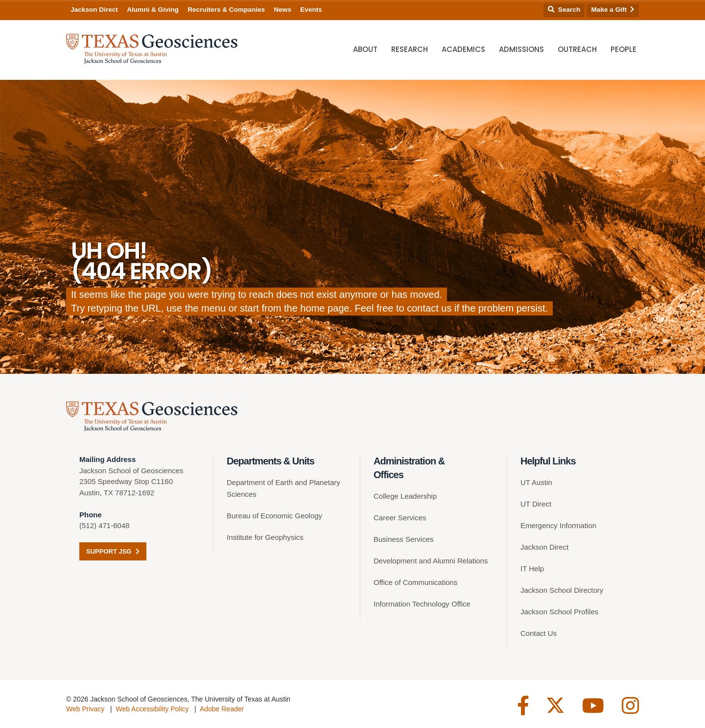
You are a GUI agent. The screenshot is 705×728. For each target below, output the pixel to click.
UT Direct (536, 504)
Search (564, 10)
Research (410, 49)
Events (311, 10)
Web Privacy (85, 709)
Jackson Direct (94, 10)
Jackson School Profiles (559, 612)
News (282, 10)
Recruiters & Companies (226, 10)
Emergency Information (558, 525)
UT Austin (536, 482)
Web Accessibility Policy (152, 709)
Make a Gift (613, 10)
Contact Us (539, 633)
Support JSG (113, 551)
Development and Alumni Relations (431, 561)
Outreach (577, 49)
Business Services (404, 539)
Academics (463, 49)
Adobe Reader (222, 709)
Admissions (521, 49)
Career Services (400, 518)
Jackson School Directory (562, 590)
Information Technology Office (422, 604)
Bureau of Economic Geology (274, 516)
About (365, 49)
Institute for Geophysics (265, 537)
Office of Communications (415, 582)
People (623, 49)
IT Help (532, 569)
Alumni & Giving (153, 10)
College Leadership (405, 496)
